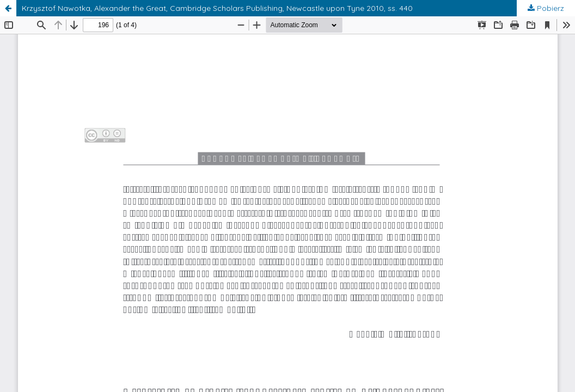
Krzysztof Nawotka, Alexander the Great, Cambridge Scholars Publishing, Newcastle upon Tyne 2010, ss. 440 (217, 8)
